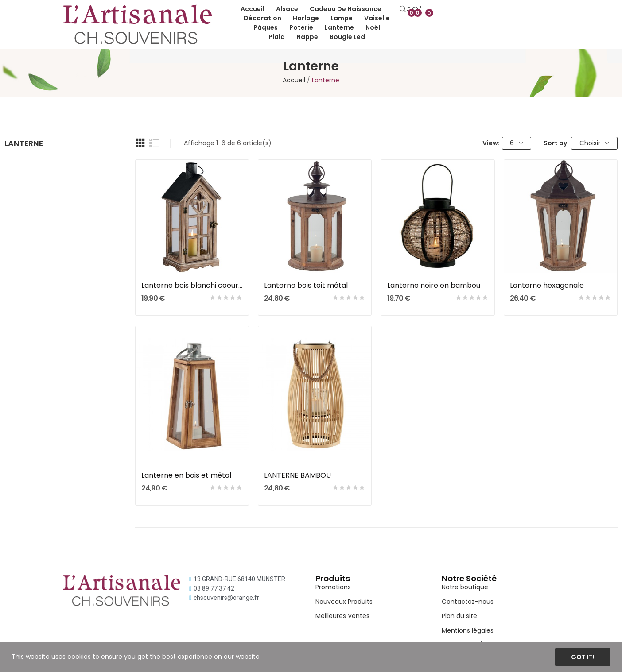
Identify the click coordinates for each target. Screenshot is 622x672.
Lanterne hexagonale (547, 286)
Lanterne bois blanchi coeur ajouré (192, 286)
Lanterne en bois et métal (186, 475)
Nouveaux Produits (344, 602)
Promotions (333, 587)
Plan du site (459, 616)
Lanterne (24, 144)
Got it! (583, 657)
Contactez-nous (468, 602)
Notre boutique (465, 587)
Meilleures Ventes (342, 616)
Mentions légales (468, 630)
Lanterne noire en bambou (434, 286)
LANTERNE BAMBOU (297, 475)
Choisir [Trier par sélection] (595, 143)
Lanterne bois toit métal (306, 286)
